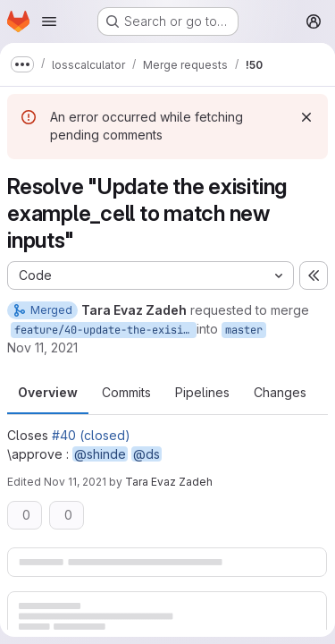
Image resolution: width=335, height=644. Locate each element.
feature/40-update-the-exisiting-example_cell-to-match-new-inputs (105, 330)
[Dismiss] (306, 117)
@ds (147, 454)
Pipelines (202, 392)
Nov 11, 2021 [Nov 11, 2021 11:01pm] (75, 482)
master (244, 330)
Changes (280, 392)
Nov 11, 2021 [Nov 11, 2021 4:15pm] (42, 347)
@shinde (100, 454)
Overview (48, 392)
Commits (126, 392)
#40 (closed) (91, 435)
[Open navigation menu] (49, 21)
